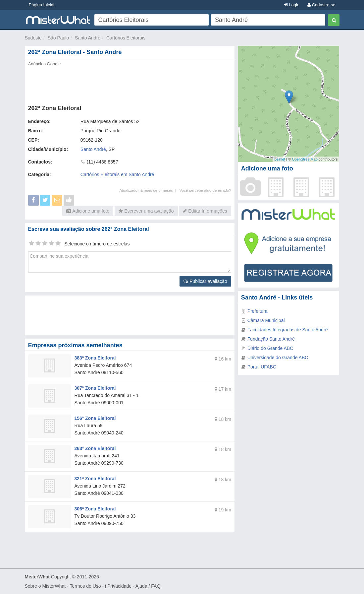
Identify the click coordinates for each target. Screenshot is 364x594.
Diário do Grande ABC (270, 348)
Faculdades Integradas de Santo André (288, 330)
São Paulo (58, 38)
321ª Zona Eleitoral (95, 479)
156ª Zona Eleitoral (95, 418)
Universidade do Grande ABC (278, 358)
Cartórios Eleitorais (126, 38)
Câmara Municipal (266, 320)
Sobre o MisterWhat (45, 586)
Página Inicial (42, 5)
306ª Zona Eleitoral (95, 509)
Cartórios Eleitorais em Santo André (117, 174)
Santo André (88, 38)
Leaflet (280, 159)
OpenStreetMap (305, 159)
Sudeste (33, 38)
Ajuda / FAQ (148, 586)
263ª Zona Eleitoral (95, 448)
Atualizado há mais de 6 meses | (149, 190)
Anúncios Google (45, 64)
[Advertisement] (130, 84)
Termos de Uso (85, 586)
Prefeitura (258, 311)
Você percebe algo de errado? (205, 190)
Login (292, 5)
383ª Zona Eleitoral (95, 358)
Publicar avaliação (205, 281)
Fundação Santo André (271, 339)
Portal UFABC (262, 367)
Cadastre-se (321, 5)
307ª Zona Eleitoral (95, 388)
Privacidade (119, 586)
